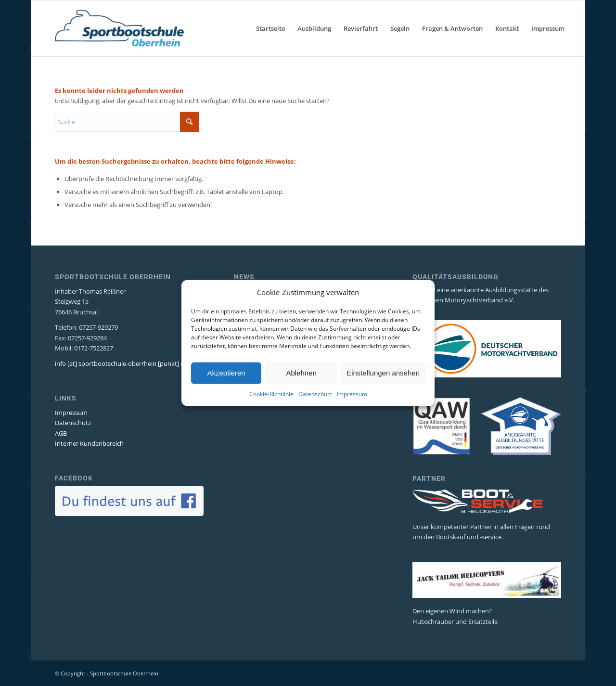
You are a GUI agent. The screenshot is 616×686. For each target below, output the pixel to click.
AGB (61, 433)
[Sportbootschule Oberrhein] (119, 28)
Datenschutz (315, 408)
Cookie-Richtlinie (271, 408)
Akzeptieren (226, 387)
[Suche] (127, 122)
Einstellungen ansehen (383, 387)
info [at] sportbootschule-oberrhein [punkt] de (121, 363)
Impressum (352, 408)
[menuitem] (270, 28)
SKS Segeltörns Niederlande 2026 (281, 290)
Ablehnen (301, 387)
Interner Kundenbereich (89, 443)
